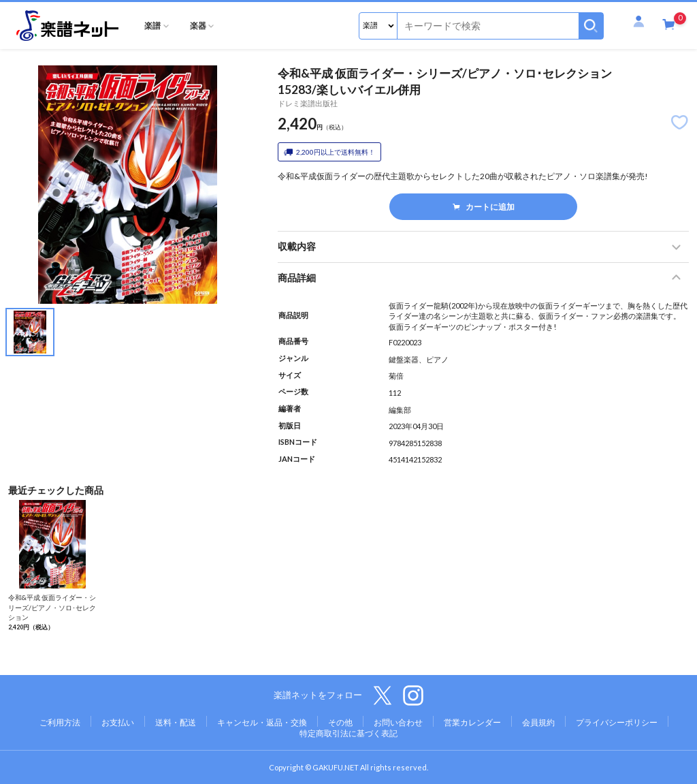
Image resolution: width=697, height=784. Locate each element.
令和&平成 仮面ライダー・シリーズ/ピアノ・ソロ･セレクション (52, 607)
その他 (340, 722)
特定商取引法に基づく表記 (348, 733)
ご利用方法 (60, 722)
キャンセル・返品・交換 (262, 722)
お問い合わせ (398, 722)
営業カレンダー (472, 722)
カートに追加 (484, 207)
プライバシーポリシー (617, 722)
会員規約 (538, 722)
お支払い (118, 722)
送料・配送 (176, 722)
